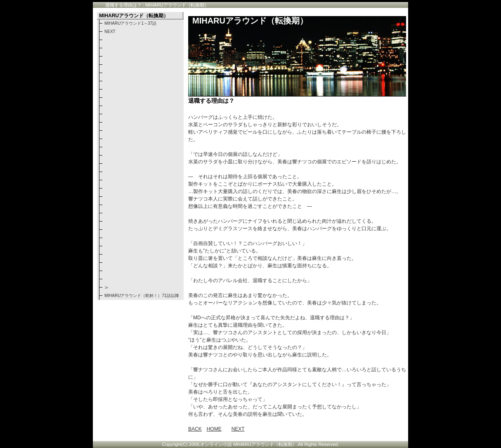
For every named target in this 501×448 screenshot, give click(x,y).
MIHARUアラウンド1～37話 (130, 23)
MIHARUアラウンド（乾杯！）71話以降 (142, 296)
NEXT (238, 429)
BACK (195, 429)
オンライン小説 (216, 444)
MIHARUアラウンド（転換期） (250, 21)
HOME (214, 429)
